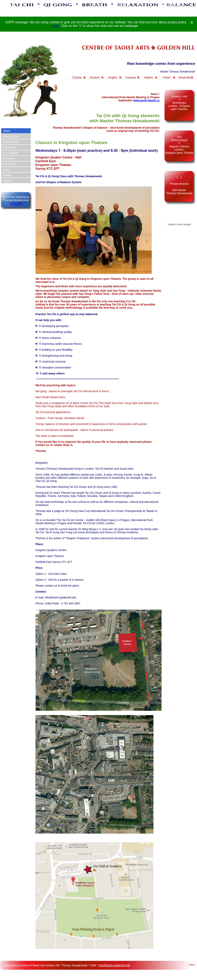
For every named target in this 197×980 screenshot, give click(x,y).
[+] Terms (9, 158)
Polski (167, 77)
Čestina (77, 77)
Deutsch (95, 77)
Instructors (10, 147)
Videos (7, 175)
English (113, 77)
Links (6, 170)
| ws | (192, 965)
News (7, 131)
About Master (11, 142)
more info (16, 203)
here (56, 26)
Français (131, 77)
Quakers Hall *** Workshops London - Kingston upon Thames (179, 103)
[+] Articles (10, 164)
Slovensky (185, 77)
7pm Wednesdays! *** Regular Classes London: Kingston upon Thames (179, 145)
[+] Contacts (11, 153)
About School (11, 136)
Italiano (149, 77)
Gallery (7, 181)
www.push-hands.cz (146, 100)
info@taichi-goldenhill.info (114, 965)
